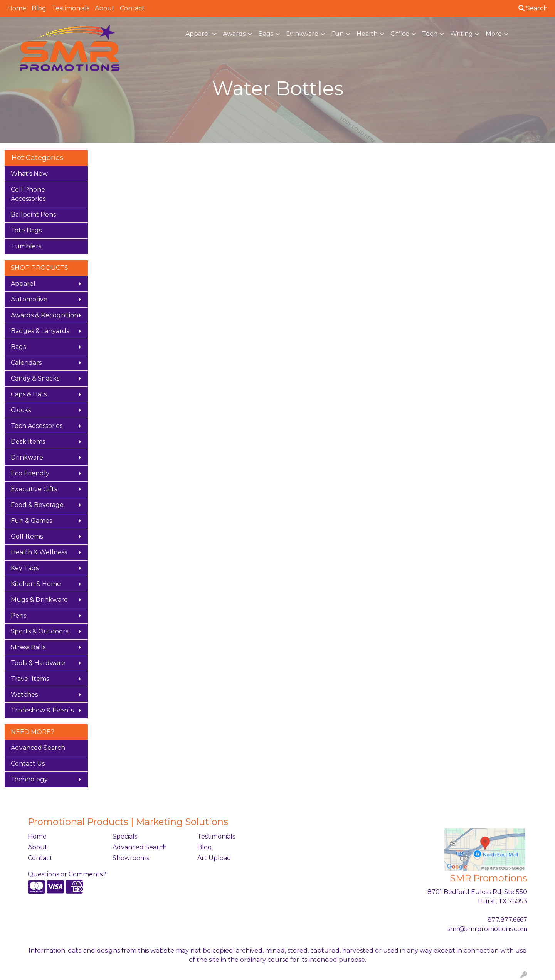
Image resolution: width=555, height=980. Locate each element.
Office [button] (400, 34)
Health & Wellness (39, 552)
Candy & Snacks (35, 378)
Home (17, 8)
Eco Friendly (30, 473)
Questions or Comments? (67, 874)
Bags (18, 347)
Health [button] (367, 34)
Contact (132, 8)
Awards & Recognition (45, 315)
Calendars (26, 363)
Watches (24, 695)
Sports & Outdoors (40, 631)
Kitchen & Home (36, 584)
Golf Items (27, 536)
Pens (18, 615)
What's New (29, 174)
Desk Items (28, 442)
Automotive (29, 299)
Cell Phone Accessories (28, 194)
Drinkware (27, 457)
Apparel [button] (198, 34)
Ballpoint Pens (33, 215)
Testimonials (71, 8)
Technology (29, 779)
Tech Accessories (37, 426)
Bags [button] (266, 34)
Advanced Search (38, 748)
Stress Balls (28, 647)
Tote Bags (26, 230)
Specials (125, 836)
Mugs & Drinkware (39, 600)
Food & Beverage (37, 505)
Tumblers (26, 246)
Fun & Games (31, 521)
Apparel (23, 284)
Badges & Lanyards (40, 331)
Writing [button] (462, 34)
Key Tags (25, 568)
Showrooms (131, 858)
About (105, 8)
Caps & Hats (29, 394)
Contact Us (28, 764)
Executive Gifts (34, 489)
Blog (39, 8)
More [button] (494, 34)
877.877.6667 (507, 920)
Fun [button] (337, 34)
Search (533, 8)
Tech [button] (430, 34)
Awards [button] (234, 34)
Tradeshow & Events (42, 710)
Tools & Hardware (38, 663)
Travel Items (30, 679)
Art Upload (214, 858)
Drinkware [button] (302, 34)
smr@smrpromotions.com (487, 929)
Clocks (21, 410)
